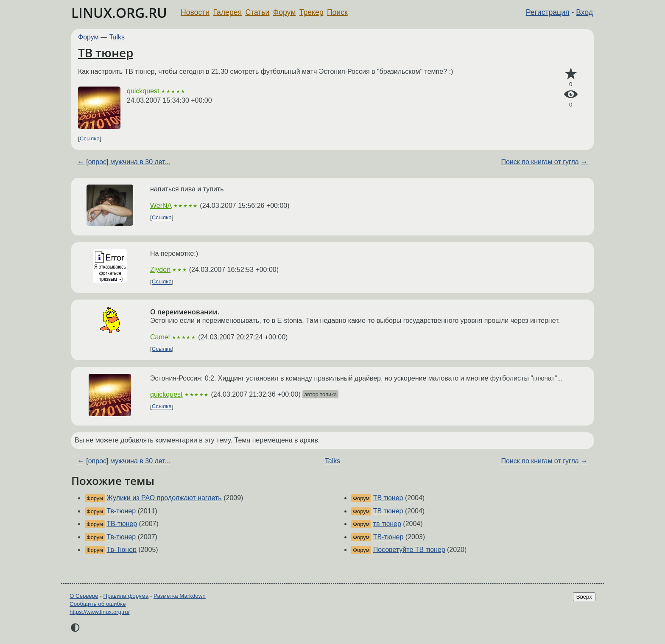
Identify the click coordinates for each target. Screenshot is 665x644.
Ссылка (90, 139)
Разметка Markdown (180, 596)
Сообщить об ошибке (98, 604)
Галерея (228, 12)
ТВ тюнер (106, 53)
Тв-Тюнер (122, 550)
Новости (195, 12)
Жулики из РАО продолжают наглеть (164, 498)
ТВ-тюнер (122, 524)
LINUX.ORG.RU (119, 13)
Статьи (257, 12)
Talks (117, 37)
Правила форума (126, 596)
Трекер (312, 12)
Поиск (337, 12)
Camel (160, 337)
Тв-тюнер (121, 511)
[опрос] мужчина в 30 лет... (128, 162)
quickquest (143, 91)
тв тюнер (387, 524)
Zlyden (160, 270)
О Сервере (84, 596)
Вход (584, 12)
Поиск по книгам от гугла (540, 162)
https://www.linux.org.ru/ (99, 612)
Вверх (584, 597)
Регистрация (548, 12)
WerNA (161, 206)
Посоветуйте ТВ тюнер (409, 550)
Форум (284, 12)
